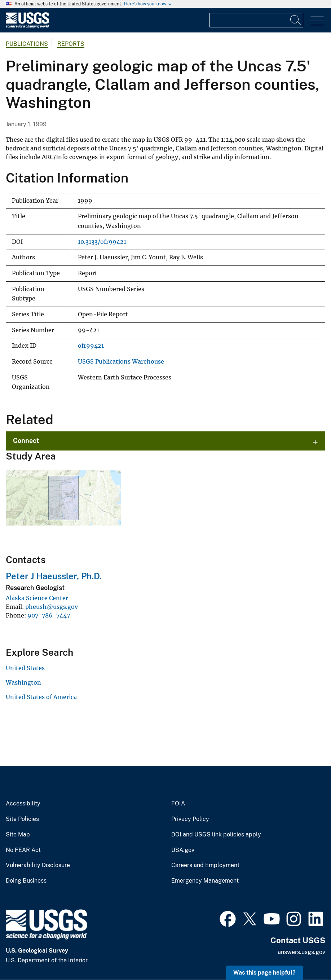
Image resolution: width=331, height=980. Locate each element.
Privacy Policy (190, 819)
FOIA (178, 804)
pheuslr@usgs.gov (52, 607)
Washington (23, 682)
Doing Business (26, 881)
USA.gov (183, 850)
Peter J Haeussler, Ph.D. (54, 576)
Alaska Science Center (37, 598)
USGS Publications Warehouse (121, 362)
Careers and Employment (205, 865)
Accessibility (23, 804)
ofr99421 (91, 346)
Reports (71, 44)
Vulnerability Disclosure (38, 865)
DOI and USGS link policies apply (216, 835)
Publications (27, 44)
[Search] (296, 20)
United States (25, 668)
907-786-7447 (49, 615)
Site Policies (22, 819)
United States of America (41, 697)
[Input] (256, 20)
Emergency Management (205, 881)
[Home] (27, 27)
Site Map (18, 835)
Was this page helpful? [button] (264, 973)
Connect (26, 441)
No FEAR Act (23, 850)
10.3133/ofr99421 (102, 242)
